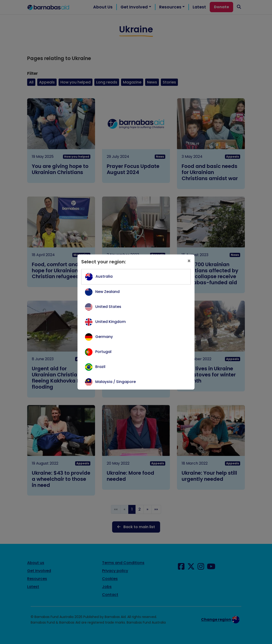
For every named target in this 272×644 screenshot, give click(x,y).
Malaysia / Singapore (116, 382)
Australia (104, 276)
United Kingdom (110, 322)
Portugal (103, 352)
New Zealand (107, 292)
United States (108, 307)
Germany (104, 337)
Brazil (100, 367)
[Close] (189, 261)
